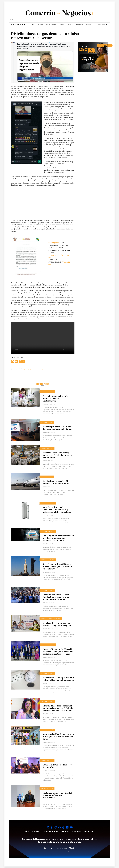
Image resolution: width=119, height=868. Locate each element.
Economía (70, 25)
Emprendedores (51, 25)
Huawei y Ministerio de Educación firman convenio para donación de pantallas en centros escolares (58, 651)
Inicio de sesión (102, 25)
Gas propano (19, 370)
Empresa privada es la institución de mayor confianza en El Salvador (58, 428)
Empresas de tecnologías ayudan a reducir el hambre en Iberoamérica (58, 679)
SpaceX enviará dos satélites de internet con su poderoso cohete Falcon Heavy (57, 566)
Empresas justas (40, 370)
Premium (89, 25)
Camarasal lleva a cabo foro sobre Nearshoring (58, 766)
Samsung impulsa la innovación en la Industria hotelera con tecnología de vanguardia (58, 538)
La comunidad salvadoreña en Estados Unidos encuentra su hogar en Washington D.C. (56, 597)
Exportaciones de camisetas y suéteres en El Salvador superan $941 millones (57, 455)
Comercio (40, 25)
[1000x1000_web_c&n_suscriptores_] (93, 57)
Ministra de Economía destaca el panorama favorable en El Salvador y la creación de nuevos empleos (58, 708)
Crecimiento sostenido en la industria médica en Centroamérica (55, 398)
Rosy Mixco (15, 368)
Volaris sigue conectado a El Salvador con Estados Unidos (56, 482)
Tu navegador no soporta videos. (43, 204)
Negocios (62, 25)
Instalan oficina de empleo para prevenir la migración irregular (57, 624)
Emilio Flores (52, 404)
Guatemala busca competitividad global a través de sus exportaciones (57, 795)
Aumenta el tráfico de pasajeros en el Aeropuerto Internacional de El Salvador (58, 736)
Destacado (32, 370)
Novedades (80, 25)
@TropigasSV (54, 243)
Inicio (33, 25)
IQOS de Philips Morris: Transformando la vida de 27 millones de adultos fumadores (57, 509)
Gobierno (50, 619)
